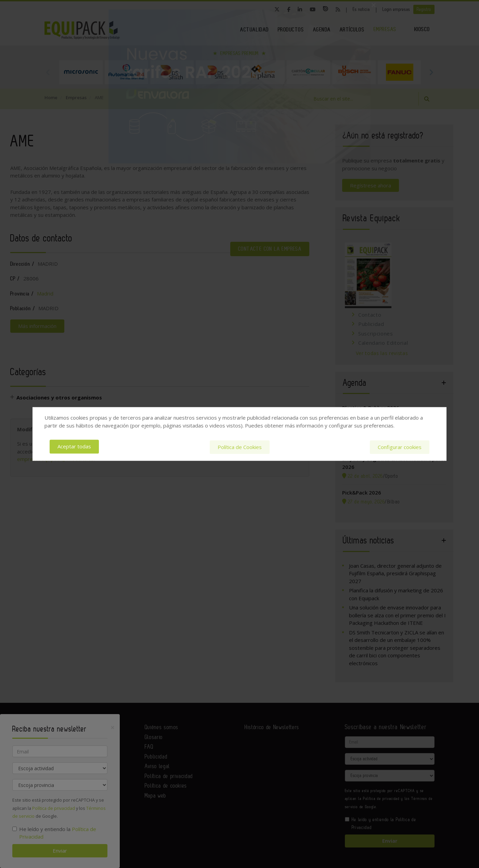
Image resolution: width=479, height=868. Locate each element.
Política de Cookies (240, 447)
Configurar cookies (400, 447)
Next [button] (431, 72)
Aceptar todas (74, 447)
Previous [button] (48, 72)
